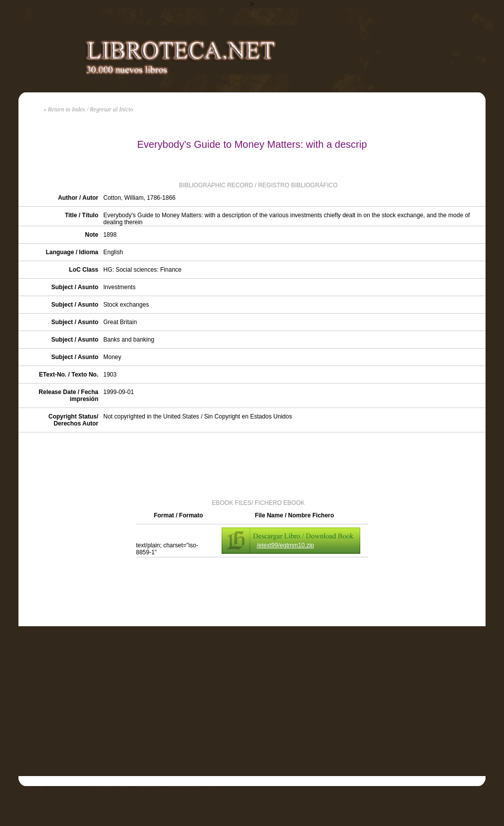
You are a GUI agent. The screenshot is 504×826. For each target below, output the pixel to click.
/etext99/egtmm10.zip (286, 545)
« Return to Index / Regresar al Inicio (88, 109)
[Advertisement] (252, 465)
